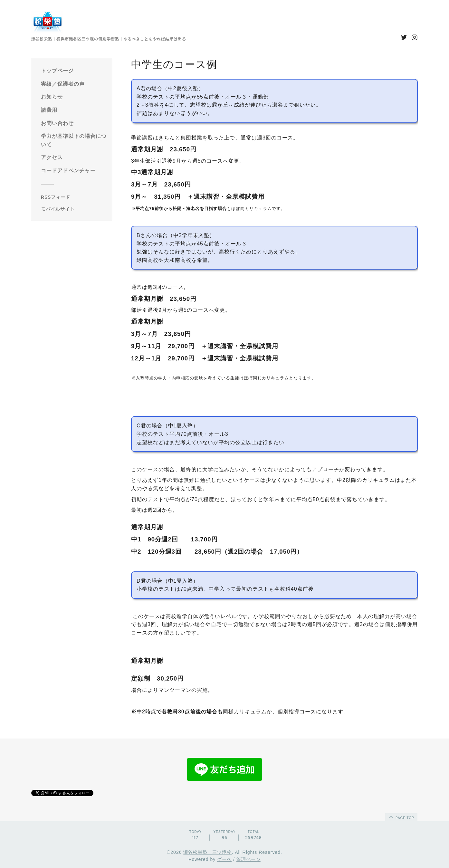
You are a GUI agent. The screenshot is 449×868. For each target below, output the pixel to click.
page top (401, 817)
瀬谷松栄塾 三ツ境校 (207, 852)
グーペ (224, 859)
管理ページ (248, 859)
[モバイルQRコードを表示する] (74, 209)
